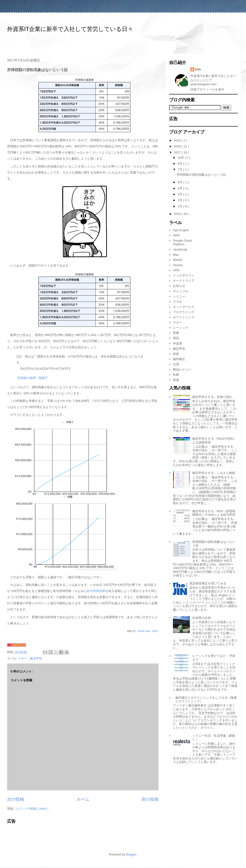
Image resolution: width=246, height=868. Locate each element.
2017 (178, 152)
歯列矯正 (179, 359)
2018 (178, 146)
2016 (178, 214)
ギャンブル (181, 291)
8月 (180, 164)
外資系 (178, 343)
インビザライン (184, 275)
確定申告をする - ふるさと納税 (214, 473)
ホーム (83, 799)
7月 (180, 169)
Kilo (198, 69)
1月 (180, 206)
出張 (176, 364)
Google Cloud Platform (182, 242)
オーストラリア (184, 281)
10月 (181, 158)
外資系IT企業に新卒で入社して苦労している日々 (70, 29)
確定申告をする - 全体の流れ (212, 397)
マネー (23, 658)
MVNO (178, 260)
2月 (180, 200)
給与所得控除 (96, 591)
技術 (176, 354)
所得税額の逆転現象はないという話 (201, 175)
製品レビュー (182, 369)
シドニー (179, 296)
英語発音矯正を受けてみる (208, 583)
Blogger (131, 854)
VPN (176, 270)
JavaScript (180, 249)
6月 (180, 182)
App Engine (181, 230)
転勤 (176, 375)
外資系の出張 (202, 618)
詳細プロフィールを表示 (207, 89)
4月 (180, 188)
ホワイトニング (184, 317)
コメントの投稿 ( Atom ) (32, 809)
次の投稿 (16, 799)
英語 (176, 338)
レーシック (181, 328)
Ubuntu (178, 265)
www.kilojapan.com (204, 84)
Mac (176, 255)
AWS (176, 235)
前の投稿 (150, 799)
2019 (178, 140)
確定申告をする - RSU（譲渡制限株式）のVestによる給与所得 (214, 513)
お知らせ (179, 286)
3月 (180, 194)
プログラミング (184, 312)
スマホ (178, 302)
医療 (176, 333)
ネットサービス (184, 307)
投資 (176, 380)
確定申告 (36, 658)
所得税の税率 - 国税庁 (33, 378)
